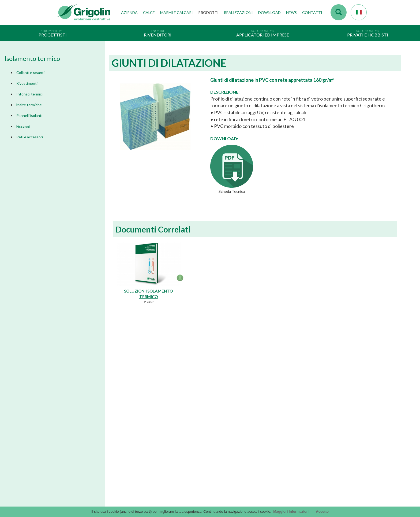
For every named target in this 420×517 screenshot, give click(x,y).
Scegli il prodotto (71, 459)
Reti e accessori (30, 137)
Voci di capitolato (228, 419)
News (291, 12)
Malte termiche (29, 105)
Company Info (69, 451)
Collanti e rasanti (30, 73)
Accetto (322, 512)
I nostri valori (146, 403)
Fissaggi (23, 126)
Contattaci (307, 407)
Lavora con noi (147, 435)
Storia (141, 394)
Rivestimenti (27, 83)
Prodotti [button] (208, 12)
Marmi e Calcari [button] (177, 12)
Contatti (312, 12)
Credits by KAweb (210, 504)
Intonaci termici (29, 94)
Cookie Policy (68, 467)
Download (269, 12)
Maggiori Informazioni (291, 512)
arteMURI (222, 427)
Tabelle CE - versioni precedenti (239, 452)
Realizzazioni (238, 12)
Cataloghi (222, 394)
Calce (149, 12)
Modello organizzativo (75, 476)
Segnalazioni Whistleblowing (80, 484)
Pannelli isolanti (29, 115)
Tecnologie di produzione (156, 411)
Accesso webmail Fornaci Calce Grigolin (324, 394)
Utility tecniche (226, 468)
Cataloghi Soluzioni (229, 411)
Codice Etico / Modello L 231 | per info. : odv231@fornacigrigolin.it (267, 460)
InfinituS (221, 435)
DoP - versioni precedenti (234, 444)
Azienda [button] (129, 12)
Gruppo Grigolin (149, 427)
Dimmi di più (95, 356)
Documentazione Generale (235, 403)
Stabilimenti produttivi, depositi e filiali (166, 419)
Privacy (63, 443)
